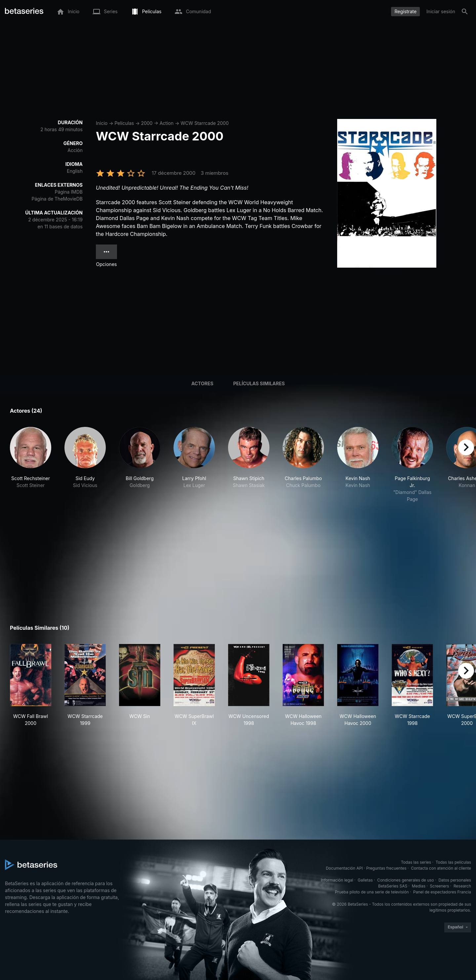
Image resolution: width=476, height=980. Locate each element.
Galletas (365, 880)
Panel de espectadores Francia (442, 892)
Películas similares (259, 383)
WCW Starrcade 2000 (204, 123)
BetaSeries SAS (393, 886)
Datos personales (455, 880)
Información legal (337, 880)
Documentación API (344, 868)
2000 (147, 123)
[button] (31, 465)
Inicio (102, 123)
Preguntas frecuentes (386, 868)
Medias (419, 886)
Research (462, 886)
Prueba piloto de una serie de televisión (372, 892)
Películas (124, 123)
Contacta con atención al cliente (441, 868)
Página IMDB (69, 192)
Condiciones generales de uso (406, 880)
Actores (202, 383)
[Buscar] (465, 12)
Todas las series (416, 862)
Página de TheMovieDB (57, 199)
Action (167, 123)
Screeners (440, 886)
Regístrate (405, 11)
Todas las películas (453, 862)
